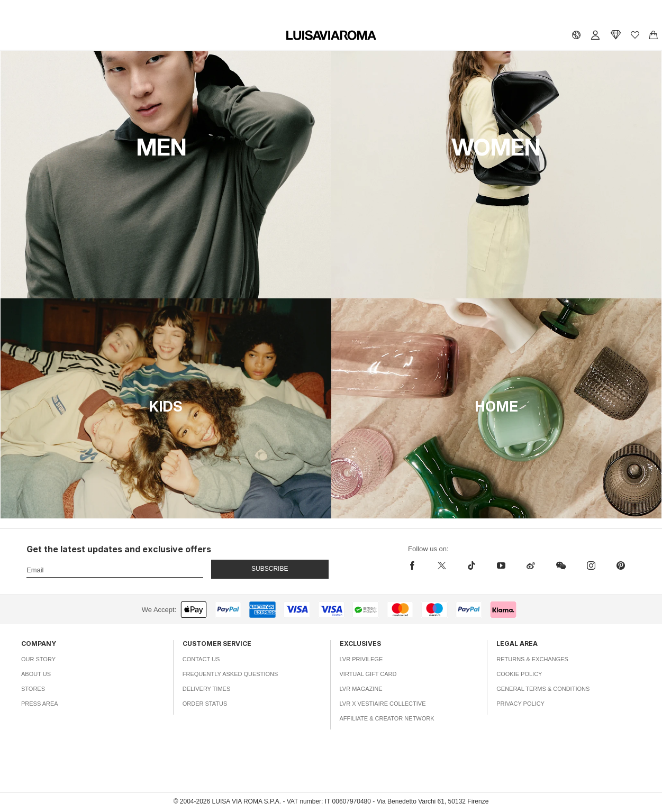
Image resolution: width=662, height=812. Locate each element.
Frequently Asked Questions (230, 674)
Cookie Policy (519, 674)
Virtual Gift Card (368, 674)
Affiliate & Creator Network (387, 718)
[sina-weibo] (531, 565)
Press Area (40, 704)
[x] (442, 565)
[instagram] (591, 565)
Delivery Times (206, 689)
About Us (36, 674)
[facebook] (415, 565)
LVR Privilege (361, 659)
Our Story (38, 659)
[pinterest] (621, 565)
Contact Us (201, 659)
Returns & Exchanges (532, 659)
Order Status (205, 704)
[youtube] (501, 565)
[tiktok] (471, 565)
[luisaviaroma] (331, 36)
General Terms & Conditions (543, 689)
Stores (33, 689)
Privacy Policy (520, 704)
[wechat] (561, 565)
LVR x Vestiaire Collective (383, 704)
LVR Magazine (361, 689)
